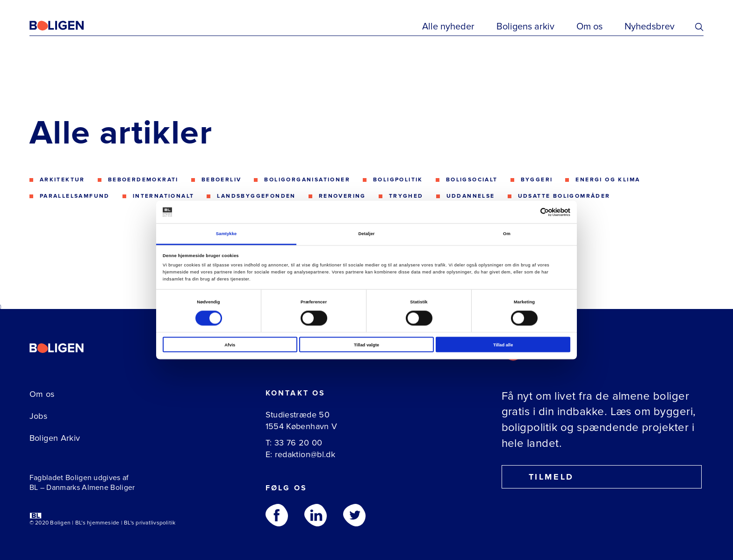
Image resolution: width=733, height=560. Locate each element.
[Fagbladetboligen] (68, 26)
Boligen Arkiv (55, 438)
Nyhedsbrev (650, 27)
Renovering (342, 196)
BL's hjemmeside (97, 523)
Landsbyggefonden (256, 196)
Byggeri (537, 180)
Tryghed (406, 196)
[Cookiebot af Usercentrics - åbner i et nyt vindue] (529, 212)
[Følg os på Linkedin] (316, 515)
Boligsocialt (472, 180)
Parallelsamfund (75, 196)
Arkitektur (62, 180)
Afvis (230, 345)
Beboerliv (222, 180)
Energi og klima (608, 180)
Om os (589, 27)
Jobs (38, 416)
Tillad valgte (366, 345)
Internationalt (164, 196)
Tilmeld (543, 477)
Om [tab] (507, 234)
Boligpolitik (398, 180)
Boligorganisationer (307, 180)
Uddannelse (471, 196)
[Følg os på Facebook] (277, 515)
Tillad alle (503, 345)
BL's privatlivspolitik (150, 523)
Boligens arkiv (525, 27)
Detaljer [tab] (366, 234)
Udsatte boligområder (564, 196)
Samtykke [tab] (226, 234)
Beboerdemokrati (143, 180)
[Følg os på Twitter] (354, 515)
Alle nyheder (448, 27)
